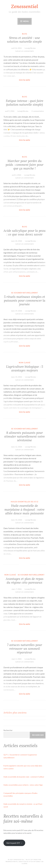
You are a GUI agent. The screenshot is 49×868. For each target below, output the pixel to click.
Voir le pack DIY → (14, 843)
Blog (25, 34)
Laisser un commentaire (25, 51)
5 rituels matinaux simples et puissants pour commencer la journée (25, 300)
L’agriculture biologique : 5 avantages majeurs (25, 368)
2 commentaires (38, 111)
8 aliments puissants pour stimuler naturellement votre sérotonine (24, 436)
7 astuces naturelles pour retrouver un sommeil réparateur (25, 649)
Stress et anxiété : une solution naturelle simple (24, 40)
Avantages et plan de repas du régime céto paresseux (25, 581)
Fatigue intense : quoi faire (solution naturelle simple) (25, 103)
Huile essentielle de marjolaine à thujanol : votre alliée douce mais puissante (24, 509)
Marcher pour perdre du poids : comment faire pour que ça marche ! (24, 165)
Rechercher (8, 730)
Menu (26, 21)
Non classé (25, 363)
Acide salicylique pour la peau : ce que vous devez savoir (24, 232)
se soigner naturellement (25, 293)
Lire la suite (29, 80)
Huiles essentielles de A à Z (25, 502)
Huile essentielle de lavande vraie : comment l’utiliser (24, 777)
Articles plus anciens (15, 713)
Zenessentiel (25, 6)
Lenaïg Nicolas (30, 48)
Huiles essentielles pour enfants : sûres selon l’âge (23, 785)
